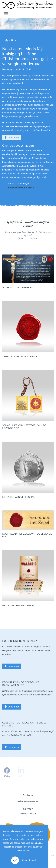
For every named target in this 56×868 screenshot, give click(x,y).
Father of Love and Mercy (21, 187)
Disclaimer (28, 795)
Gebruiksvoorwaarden (28, 801)
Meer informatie (29, 860)
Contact (28, 809)
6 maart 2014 (29, 731)
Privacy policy (28, 814)
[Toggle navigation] (6, 14)
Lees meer (12, 138)
